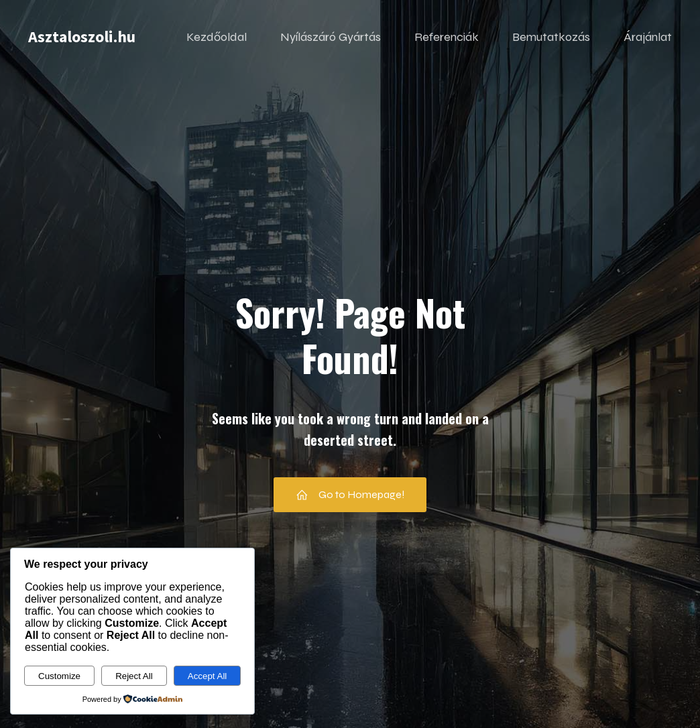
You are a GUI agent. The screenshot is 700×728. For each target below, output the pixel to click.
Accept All (208, 676)
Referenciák (447, 37)
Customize (59, 676)
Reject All (134, 676)
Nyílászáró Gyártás (331, 37)
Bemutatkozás (551, 37)
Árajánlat (648, 37)
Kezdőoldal (217, 37)
